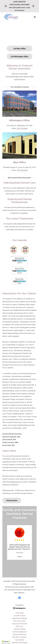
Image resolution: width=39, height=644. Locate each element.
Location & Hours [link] (20, 616)
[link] (11, 17)
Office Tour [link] (19, 626)
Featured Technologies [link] (20, 643)
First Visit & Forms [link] (19, 621)
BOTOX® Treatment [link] (19, 637)
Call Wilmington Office (19, 57)
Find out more (12, 500)
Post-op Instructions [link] (19, 634)
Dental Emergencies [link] (20, 632)
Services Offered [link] (20, 629)
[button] (35, 17)
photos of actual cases (10, 402)
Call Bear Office (20, 49)
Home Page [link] (20, 613)
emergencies (7, 462)
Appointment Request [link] (20, 618)
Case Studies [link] (20, 640)
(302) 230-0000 (22, 128)
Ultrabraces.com (15, 482)
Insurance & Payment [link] (20, 624)
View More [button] (20, 553)
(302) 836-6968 (22, 170)
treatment (21, 345)
